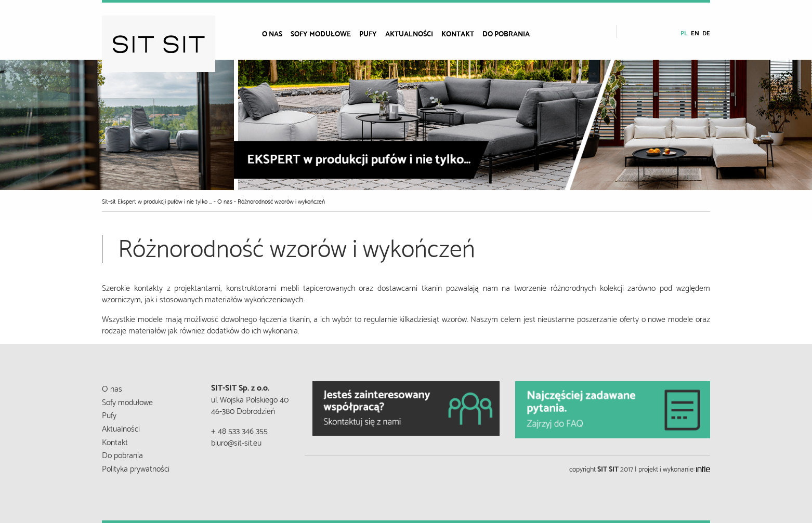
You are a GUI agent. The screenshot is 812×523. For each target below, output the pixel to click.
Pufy (368, 33)
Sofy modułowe (321, 33)
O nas (272, 33)
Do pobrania (506, 33)
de (706, 32)
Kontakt (458, 33)
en (695, 32)
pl (684, 32)
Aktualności (409, 33)
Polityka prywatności (136, 468)
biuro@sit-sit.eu (236, 442)
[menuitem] (276, 33)
